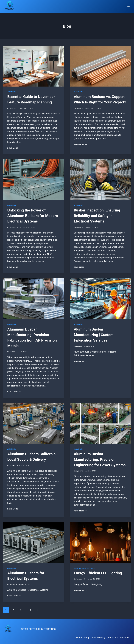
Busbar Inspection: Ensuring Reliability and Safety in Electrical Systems (97, 216)
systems (13, 108)
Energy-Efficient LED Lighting (98, 573)
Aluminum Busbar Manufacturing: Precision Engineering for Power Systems (100, 459)
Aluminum (12, 92)
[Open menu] (128, 6)
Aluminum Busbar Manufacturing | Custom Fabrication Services (94, 335)
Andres (79, 346)
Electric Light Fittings (84, 568)
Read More (14, 148)
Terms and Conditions (119, 638)
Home (79, 638)
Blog (87, 638)
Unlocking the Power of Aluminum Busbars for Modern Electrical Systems (33, 216)
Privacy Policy (98, 638)
